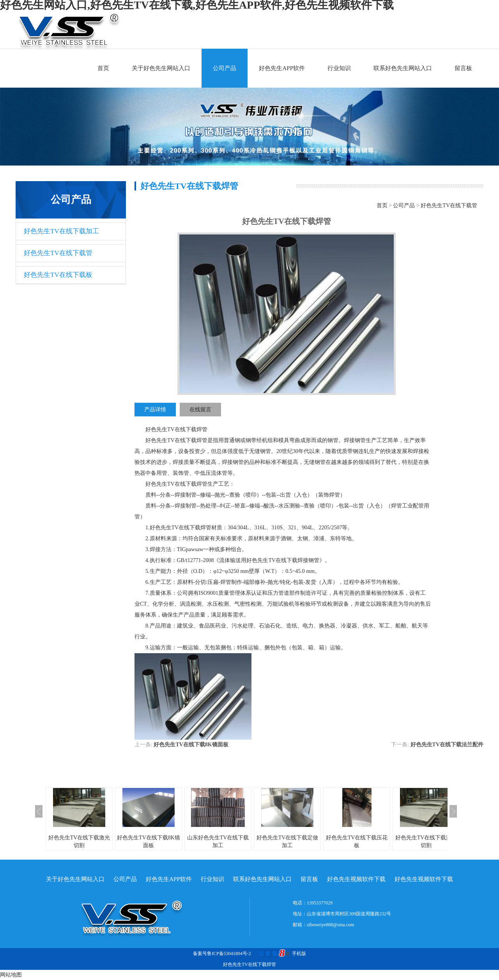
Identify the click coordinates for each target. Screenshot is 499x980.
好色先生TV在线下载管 (58, 253)
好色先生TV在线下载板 (58, 275)
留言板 (463, 68)
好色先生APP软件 (282, 68)
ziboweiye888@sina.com (330, 925)
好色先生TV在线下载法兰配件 (447, 745)
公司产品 (225, 68)
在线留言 (200, 410)
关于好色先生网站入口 (161, 68)
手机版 (299, 954)
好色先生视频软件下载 (356, 879)
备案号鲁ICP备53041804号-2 (222, 954)
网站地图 (11, 975)
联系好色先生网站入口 (403, 68)
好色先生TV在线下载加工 (61, 231)
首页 (103, 68)
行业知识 (339, 68)
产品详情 (155, 410)
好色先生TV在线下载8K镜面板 (191, 745)
